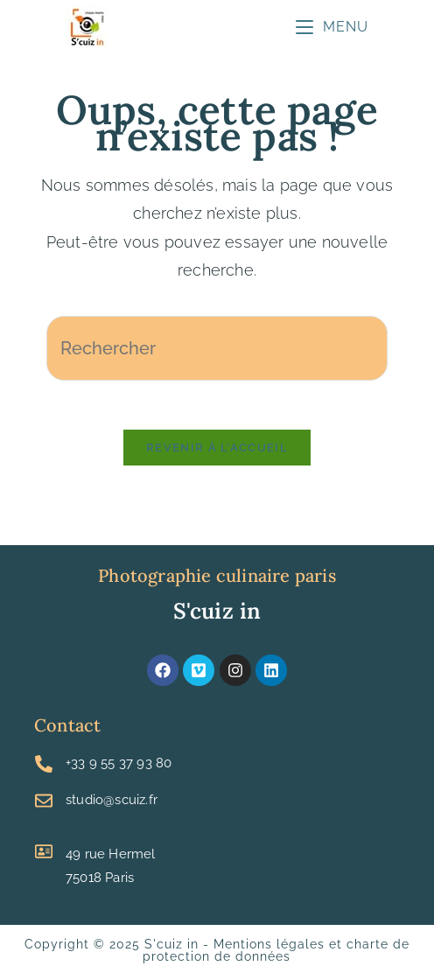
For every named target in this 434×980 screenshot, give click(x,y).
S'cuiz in (217, 615)
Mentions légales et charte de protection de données (276, 955)
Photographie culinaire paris (217, 580)
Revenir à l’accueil (217, 452)
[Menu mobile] (332, 27)
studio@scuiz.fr (112, 804)
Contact (67, 729)
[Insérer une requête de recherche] (217, 348)
